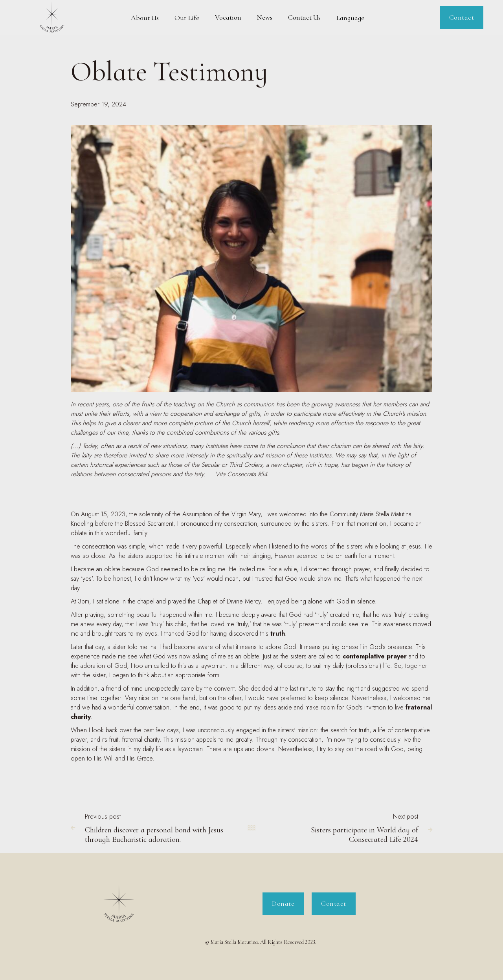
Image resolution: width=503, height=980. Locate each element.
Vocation (228, 17)
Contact (462, 17)
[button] (145, 18)
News (265, 17)
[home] (52, 18)
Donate (283, 903)
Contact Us (304, 17)
